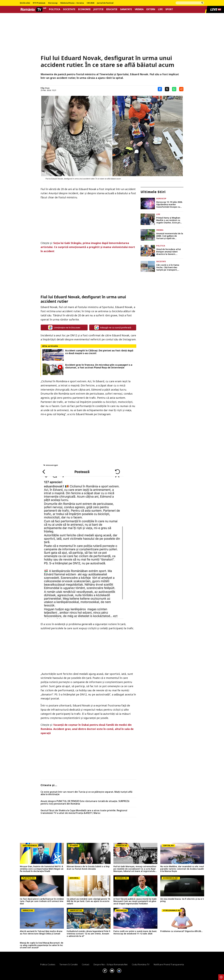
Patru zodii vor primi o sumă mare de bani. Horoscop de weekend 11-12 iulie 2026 (135, 933)
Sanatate (126, 9)
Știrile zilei (25, 3)
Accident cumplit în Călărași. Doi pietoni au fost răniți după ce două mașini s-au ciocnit (99, 352)
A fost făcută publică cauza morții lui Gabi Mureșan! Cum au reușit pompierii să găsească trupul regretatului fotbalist (135, 901)
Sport (169, 9)
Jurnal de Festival (105, 3)
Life (160, 9)
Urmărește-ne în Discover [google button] (64, 327)
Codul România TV (141, 964)
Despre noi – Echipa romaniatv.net (111, 964)
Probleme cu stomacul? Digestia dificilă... (181, 931)
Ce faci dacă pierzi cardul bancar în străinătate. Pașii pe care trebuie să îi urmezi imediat (42, 901)
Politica (55, 9)
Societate (69, 9)
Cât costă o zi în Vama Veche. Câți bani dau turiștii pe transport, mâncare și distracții (168, 267)
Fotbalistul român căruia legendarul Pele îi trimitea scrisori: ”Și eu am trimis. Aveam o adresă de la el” (88, 934)
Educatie (112, 9)
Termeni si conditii (69, 964)
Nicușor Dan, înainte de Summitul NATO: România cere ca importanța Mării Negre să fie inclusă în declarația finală (42, 869)
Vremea (139, 9)
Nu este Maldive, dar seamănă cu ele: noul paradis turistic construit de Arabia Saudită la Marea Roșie (182, 869)
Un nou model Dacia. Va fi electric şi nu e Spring (182, 900)
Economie (84, 9)
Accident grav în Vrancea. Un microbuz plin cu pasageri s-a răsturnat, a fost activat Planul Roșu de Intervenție (99, 366)
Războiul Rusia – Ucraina (72, 3)
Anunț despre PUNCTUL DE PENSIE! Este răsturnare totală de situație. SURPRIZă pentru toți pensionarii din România (85, 802)
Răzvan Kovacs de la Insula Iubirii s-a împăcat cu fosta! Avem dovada (88, 868)
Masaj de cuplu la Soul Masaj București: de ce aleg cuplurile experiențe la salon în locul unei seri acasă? (42, 945)
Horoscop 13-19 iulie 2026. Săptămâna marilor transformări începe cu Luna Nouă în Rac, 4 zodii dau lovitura (169, 204)
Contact (86, 964)
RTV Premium (39, 3)
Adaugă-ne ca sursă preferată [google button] (113, 327)
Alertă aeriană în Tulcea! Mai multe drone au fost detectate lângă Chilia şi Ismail (41, 933)
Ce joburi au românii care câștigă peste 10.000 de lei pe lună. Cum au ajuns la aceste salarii (89, 901)
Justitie (98, 9)
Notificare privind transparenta (169, 964)
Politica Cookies (48, 964)
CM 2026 (90, 3)
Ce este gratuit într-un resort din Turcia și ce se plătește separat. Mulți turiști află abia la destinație (86, 793)
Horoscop (53, 3)
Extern (151, 9)
